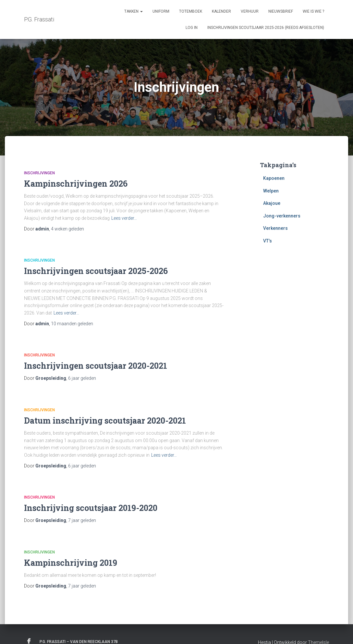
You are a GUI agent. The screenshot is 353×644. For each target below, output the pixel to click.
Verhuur (250, 11)
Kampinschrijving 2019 (71, 563)
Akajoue (272, 203)
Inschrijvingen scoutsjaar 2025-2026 (96, 271)
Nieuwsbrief (281, 11)
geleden (67, 229)
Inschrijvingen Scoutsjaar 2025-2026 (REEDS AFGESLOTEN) (266, 28)
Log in (192, 28)
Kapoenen (274, 178)
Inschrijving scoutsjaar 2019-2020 (91, 508)
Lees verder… (124, 218)
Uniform (161, 11)
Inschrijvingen (39, 173)
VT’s (268, 241)
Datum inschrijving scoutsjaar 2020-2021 (105, 421)
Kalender (221, 11)
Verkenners (275, 228)
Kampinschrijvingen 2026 (76, 184)
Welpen (271, 191)
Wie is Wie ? (313, 11)
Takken (134, 11)
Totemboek (191, 11)
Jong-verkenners (282, 216)
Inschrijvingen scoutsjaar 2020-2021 (96, 366)
